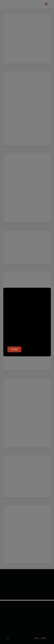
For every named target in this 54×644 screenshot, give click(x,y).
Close (14, 349)
